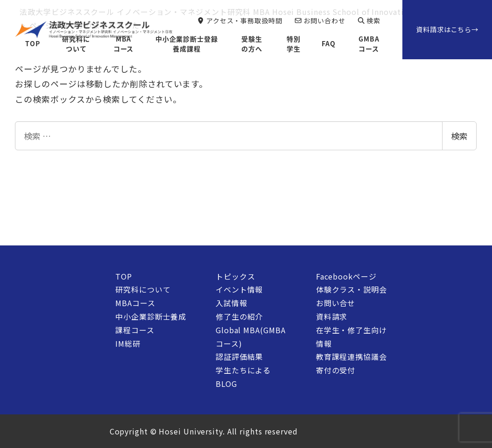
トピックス (235, 276)
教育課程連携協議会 (351, 357)
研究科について (143, 289)
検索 (459, 136)
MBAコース (135, 303)
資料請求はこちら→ (447, 29)
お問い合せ (336, 303)
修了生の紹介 (239, 316)
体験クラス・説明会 (351, 289)
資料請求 (332, 316)
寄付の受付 (336, 370)
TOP (124, 276)
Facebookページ (346, 276)
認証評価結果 (239, 357)
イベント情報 (239, 289)
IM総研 (128, 343)
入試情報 (232, 303)
